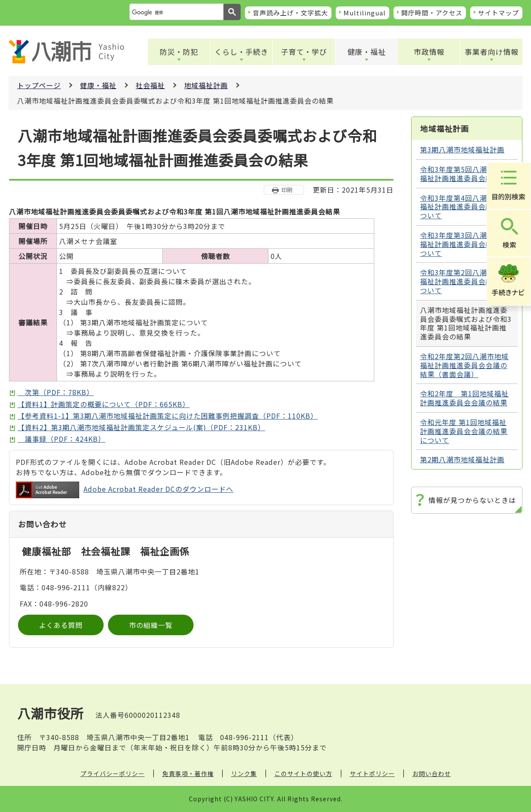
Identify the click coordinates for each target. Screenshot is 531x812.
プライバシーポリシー (113, 773)
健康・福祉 (367, 52)
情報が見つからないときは (472, 500)
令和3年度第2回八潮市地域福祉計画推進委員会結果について (464, 281)
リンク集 (244, 773)
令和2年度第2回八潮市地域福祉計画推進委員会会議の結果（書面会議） (464, 365)
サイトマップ (498, 13)
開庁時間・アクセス (432, 13)
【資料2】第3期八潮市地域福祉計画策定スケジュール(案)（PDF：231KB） (141, 427)
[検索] (176, 12)
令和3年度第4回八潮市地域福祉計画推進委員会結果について (464, 207)
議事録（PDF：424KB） (61, 439)
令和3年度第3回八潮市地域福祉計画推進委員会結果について (464, 244)
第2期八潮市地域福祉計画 (462, 459)
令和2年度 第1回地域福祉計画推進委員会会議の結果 (464, 398)
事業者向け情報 (492, 52)
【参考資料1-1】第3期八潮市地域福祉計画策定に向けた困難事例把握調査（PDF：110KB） (168, 416)
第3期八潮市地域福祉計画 (462, 149)
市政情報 (429, 52)
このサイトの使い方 (303, 773)
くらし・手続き (242, 52)
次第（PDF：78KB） (56, 392)
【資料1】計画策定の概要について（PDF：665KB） (104, 404)
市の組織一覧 (151, 625)
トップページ (39, 85)
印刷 (287, 190)
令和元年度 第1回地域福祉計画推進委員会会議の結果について (464, 431)
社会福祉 (150, 85)
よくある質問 (61, 625)
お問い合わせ (432, 773)
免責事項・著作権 (188, 773)
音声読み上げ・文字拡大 (290, 13)
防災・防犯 (179, 52)
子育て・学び (304, 52)
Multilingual (365, 13)
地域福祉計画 (206, 85)
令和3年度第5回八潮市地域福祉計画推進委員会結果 (464, 174)
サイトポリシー (372, 773)
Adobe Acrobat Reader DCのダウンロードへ (125, 490)
